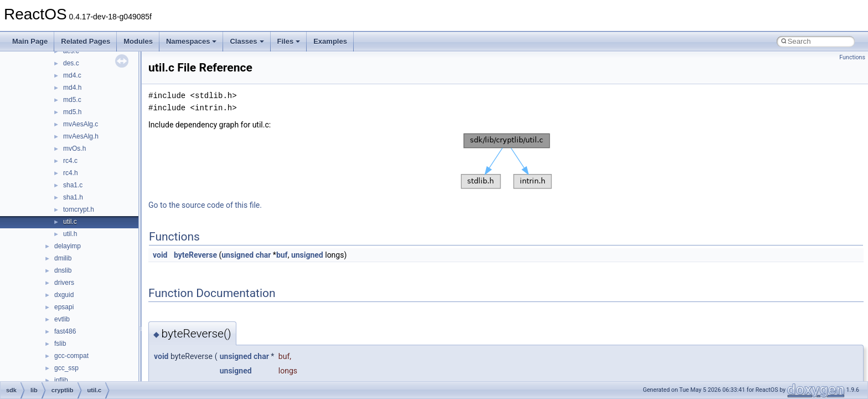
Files (289, 41)
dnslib (63, 270)
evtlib (62, 319)
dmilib (63, 258)
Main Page (30, 41)
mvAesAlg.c (81, 124)
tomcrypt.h (79, 209)
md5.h (72, 112)
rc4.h (71, 173)
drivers (64, 283)
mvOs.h (74, 149)
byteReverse (195, 255)
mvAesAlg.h (81, 136)
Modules (138, 41)
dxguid (64, 295)
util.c (70, 222)
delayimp (68, 246)
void (160, 255)
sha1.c (73, 185)
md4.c (72, 75)
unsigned (237, 255)
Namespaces (192, 41)
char (263, 255)
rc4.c (70, 161)
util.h (70, 234)
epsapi (64, 307)
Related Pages (86, 41)
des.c (71, 63)
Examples (330, 41)
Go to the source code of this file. (205, 205)
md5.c (72, 100)
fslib (60, 344)
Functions (852, 57)
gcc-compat (71, 356)
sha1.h (73, 197)
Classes (247, 41)
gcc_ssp (66, 368)
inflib (61, 380)
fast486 (65, 331)
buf (282, 255)
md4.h (72, 88)
